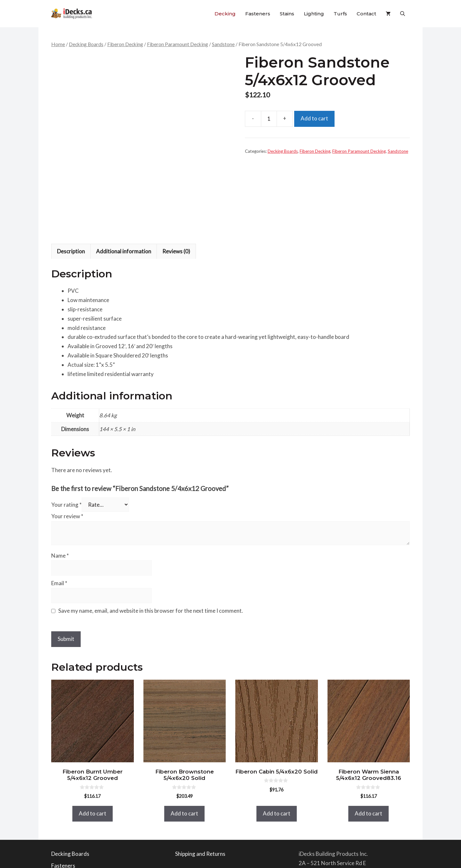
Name (60, 477)
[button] (403, 14)
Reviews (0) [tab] (176, 173)
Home (58, 44)
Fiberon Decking (125, 44)
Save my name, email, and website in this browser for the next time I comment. (151, 533)
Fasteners (258, 14)
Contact (366, 14)
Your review (67, 438)
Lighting (314, 14)
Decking (225, 14)
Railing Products (71, 800)
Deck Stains (65, 811)
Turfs (340, 14)
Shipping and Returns (200, 776)
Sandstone (223, 44)
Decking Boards (86, 44)
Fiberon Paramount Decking (178, 44)
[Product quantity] (269, 119)
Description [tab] (71, 173)
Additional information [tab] (124, 173)
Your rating (66, 426)
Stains (287, 14)
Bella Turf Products (75, 835)
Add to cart (314, 118)
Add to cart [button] (93, 735)
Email (59, 505)
